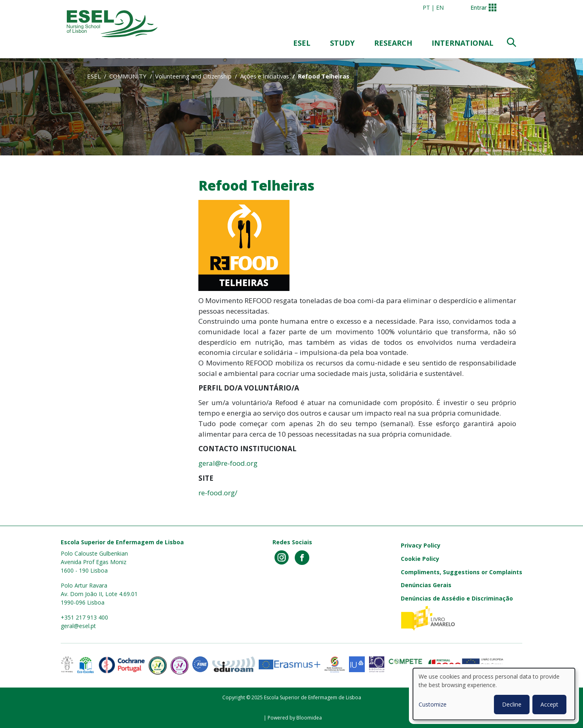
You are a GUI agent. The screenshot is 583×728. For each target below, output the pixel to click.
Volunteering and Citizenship (193, 76)
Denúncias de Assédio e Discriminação (457, 598)
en (440, 7)
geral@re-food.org (228, 463)
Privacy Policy (421, 545)
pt (426, 7)
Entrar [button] (479, 7)
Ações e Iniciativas (265, 76)
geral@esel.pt (78, 626)
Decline (512, 704)
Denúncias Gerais (426, 585)
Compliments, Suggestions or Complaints (462, 572)
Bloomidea (309, 718)
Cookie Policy (420, 559)
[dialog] (494, 694)
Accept (549, 704)
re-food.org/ (219, 493)
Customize (433, 704)
